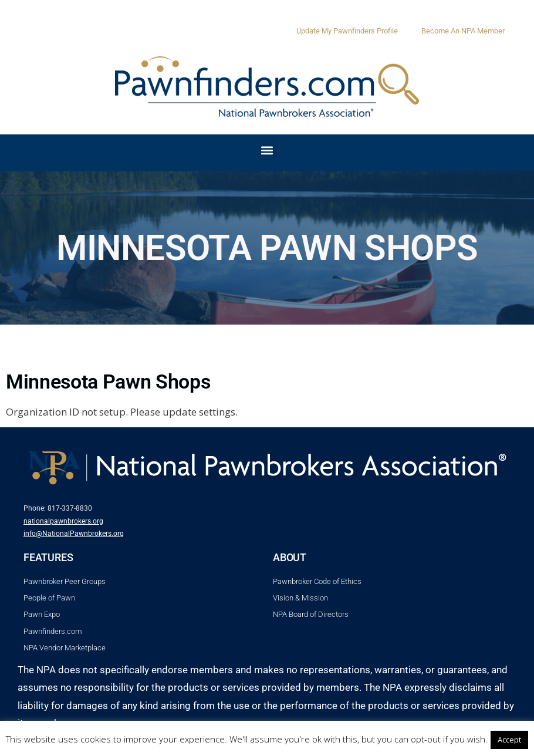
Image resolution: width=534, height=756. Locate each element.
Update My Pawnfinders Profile (347, 31)
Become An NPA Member (463, 31)
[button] (267, 150)
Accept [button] (509, 740)
